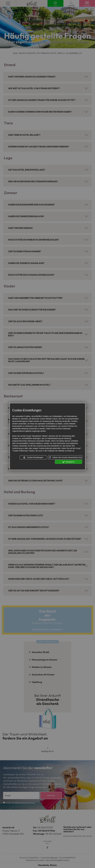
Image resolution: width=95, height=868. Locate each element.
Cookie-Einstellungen (33, 458)
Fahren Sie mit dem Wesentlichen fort (65, 458)
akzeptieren (69, 462)
